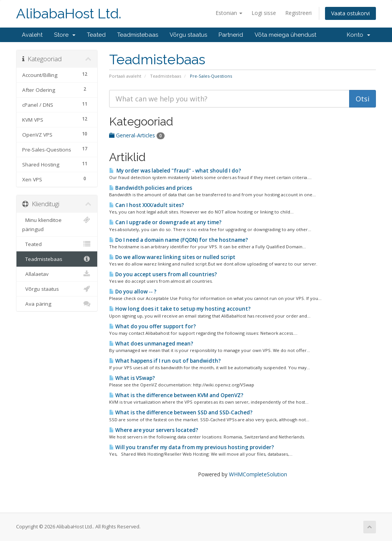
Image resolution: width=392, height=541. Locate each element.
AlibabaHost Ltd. (69, 14)
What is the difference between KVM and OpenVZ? (176, 395)
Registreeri (298, 13)
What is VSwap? (132, 378)
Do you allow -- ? (133, 292)
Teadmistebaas (138, 35)
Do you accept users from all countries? (163, 274)
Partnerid (231, 35)
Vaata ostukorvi (350, 13)
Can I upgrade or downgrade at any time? (165, 222)
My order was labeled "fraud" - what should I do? (175, 171)
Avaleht (32, 35)
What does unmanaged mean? (151, 344)
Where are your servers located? (154, 430)
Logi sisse (264, 13)
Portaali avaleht (125, 76)
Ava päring (57, 304)
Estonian (229, 13)
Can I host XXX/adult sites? (147, 205)
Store (65, 35)
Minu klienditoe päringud (57, 224)
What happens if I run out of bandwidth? (165, 361)
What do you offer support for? (153, 326)
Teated (96, 35)
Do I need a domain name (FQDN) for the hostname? (179, 240)
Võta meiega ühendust (285, 35)
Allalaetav (57, 274)
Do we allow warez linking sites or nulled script (172, 257)
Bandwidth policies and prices (151, 188)
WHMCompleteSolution (258, 474)
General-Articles (137, 135)
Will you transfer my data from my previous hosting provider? (192, 447)
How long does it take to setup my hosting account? (180, 309)
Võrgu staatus (188, 35)
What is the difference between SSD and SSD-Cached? (181, 412)
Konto (359, 35)
